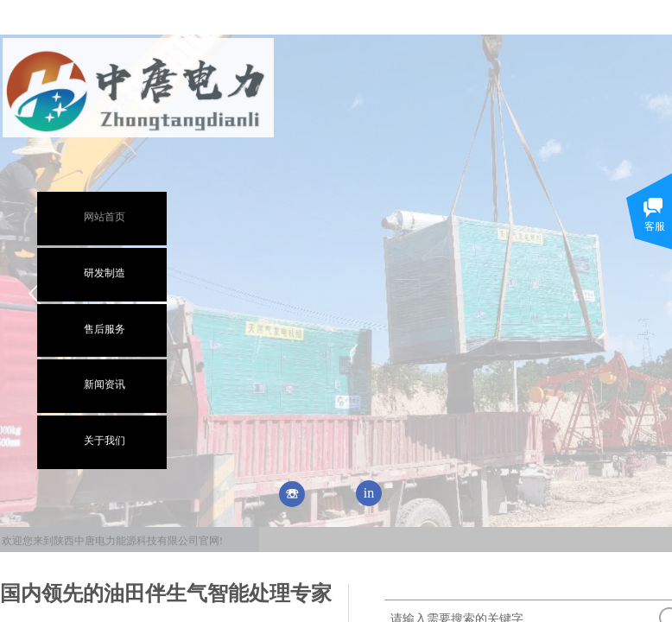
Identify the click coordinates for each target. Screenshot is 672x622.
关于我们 (105, 441)
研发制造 (105, 273)
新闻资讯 (105, 384)
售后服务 (105, 329)
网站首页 (105, 217)
